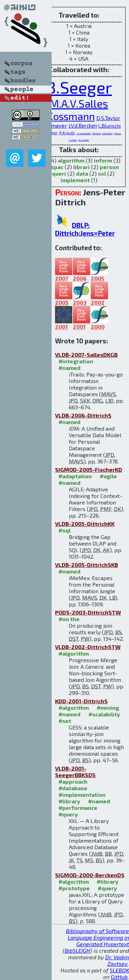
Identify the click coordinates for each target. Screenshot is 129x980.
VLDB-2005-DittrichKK (85, 524)
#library (69, 801)
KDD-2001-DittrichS (81, 701)
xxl (102, 173)
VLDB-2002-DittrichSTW (88, 647)
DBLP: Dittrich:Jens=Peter (85, 229)
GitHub (119, 977)
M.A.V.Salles (79, 103)
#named (69, 368)
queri (59, 173)
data (82, 173)
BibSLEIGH (77, 950)
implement (75, 180)
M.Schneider (84, 140)
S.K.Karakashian (84, 133)
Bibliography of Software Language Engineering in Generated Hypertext (98, 937)
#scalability (104, 714)
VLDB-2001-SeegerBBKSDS (75, 772)
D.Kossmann (66, 116)
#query (68, 814)
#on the (69, 619)
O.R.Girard (96, 133)
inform (103, 160)
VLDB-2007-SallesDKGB (86, 355)
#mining (108, 708)
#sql (64, 530)
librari (82, 167)
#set (65, 721)
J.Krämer (117, 133)
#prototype (74, 888)
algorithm (71, 160)
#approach (73, 781)
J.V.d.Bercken (83, 126)
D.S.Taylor (108, 118)
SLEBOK (119, 970)
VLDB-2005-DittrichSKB (87, 565)
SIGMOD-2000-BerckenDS (90, 875)
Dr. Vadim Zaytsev (117, 960)
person (109, 167)
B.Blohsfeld (107, 133)
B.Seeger (79, 87)
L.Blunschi (110, 126)
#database (73, 788)
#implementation (82, 795)
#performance (78, 808)
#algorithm (74, 653)
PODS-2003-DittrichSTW (88, 612)
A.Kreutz (67, 133)
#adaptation (75, 476)
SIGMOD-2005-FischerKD (89, 469)
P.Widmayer (52, 125)
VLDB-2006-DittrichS (83, 415)
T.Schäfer (73, 140)
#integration (76, 361)
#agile (108, 476)
